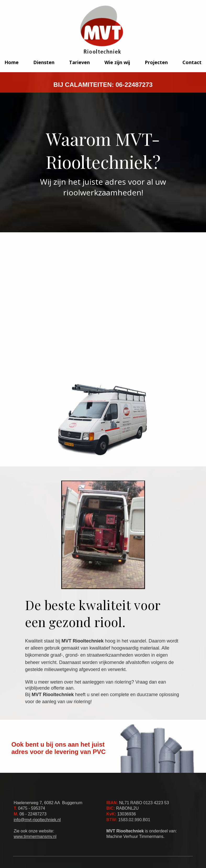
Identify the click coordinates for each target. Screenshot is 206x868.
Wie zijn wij (117, 62)
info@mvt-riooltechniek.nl (37, 820)
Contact (192, 62)
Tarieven (79, 62)
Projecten (156, 62)
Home (12, 62)
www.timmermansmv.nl (35, 836)
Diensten (44, 62)
